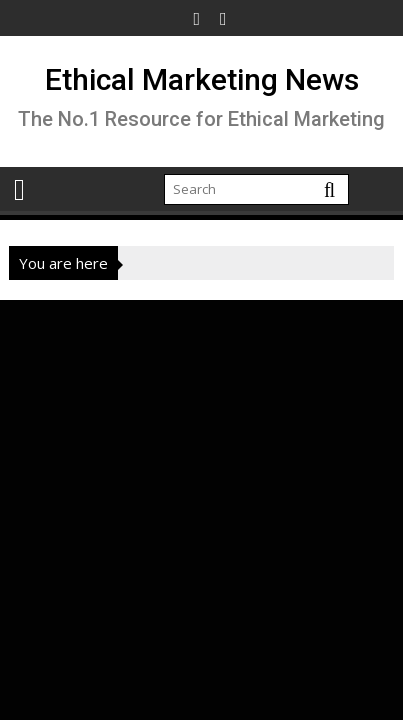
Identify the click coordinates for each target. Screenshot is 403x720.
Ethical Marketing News (202, 79)
